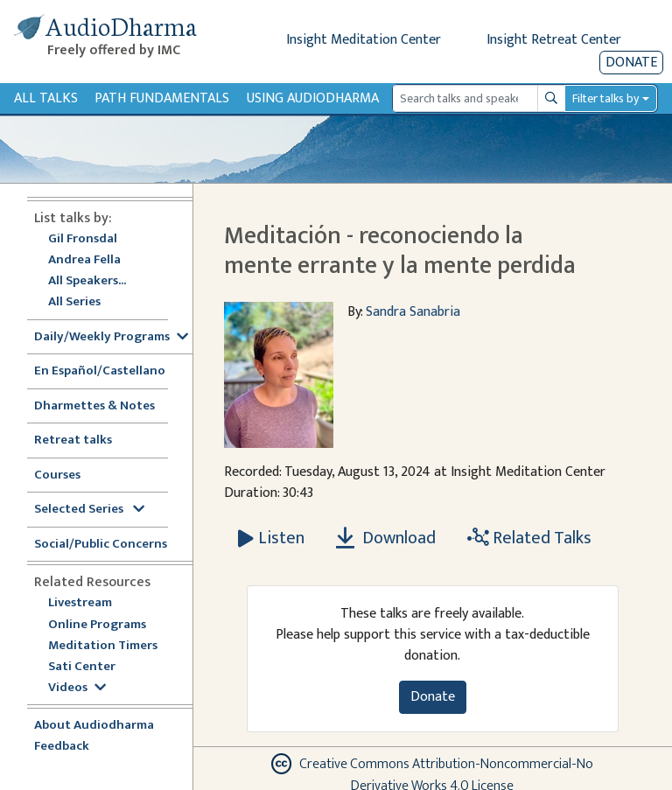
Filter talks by (605, 98)
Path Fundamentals (162, 98)
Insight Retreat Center (554, 40)
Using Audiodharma (313, 98)
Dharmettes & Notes (94, 406)
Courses (57, 475)
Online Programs (97, 625)
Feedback (62, 747)
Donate (631, 63)
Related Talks (529, 538)
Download (386, 538)
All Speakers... (87, 281)
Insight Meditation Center (364, 40)
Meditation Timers (103, 646)
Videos (77, 688)
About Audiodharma (94, 726)
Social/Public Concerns (101, 545)
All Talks (46, 98)
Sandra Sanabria (413, 312)
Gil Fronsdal (83, 239)
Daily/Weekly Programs (111, 337)
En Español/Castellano (100, 371)
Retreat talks (73, 440)
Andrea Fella (84, 260)
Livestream (80, 603)
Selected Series (89, 510)
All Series (74, 302)
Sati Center (82, 667)
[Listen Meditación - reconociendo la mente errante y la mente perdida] (271, 538)
